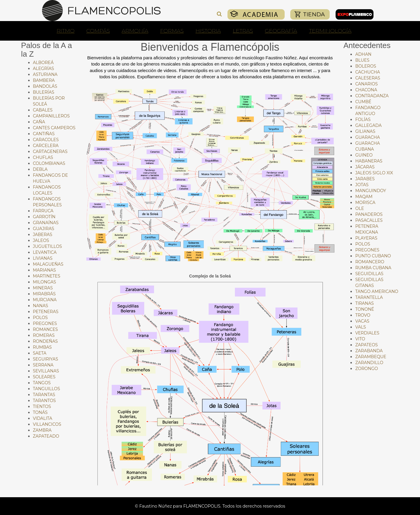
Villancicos (47, 424)
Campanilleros (51, 116)
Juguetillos (47, 246)
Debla (40, 169)
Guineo (364, 155)
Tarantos (44, 401)
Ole (359, 208)
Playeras (366, 238)
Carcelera (46, 146)
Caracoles (46, 140)
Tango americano (377, 291)
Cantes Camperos (54, 128)
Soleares (44, 377)
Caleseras (368, 78)
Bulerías (44, 92)
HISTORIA (208, 31)
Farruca (43, 211)
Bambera (44, 80)
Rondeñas (45, 341)
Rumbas (42, 347)
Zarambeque (371, 357)
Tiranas (364, 303)
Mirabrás (44, 294)
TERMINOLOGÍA (330, 31)
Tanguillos (47, 389)
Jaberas (43, 235)
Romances (45, 329)
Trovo (363, 315)
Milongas (44, 282)
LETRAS (243, 31)
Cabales (43, 110)
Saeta (40, 353)
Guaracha (367, 137)
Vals (360, 327)
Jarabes (365, 179)
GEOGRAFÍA (281, 31)
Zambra (42, 430)
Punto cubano (373, 256)
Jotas (362, 185)
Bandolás (45, 86)
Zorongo (367, 369)
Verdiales (367, 333)
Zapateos (366, 345)
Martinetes (47, 276)
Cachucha (367, 72)
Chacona (366, 90)
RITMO (65, 31)
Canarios (366, 84)
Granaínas (46, 223)
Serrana (43, 365)
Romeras (44, 335)
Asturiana (45, 74)
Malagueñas (48, 264)
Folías (363, 119)
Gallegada (368, 125)
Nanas (40, 306)
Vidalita (43, 418)
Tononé (365, 309)
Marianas (44, 270)
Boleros (366, 66)
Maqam (364, 197)
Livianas (43, 258)
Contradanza (372, 96)
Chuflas (43, 157)
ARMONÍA (135, 31)
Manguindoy (371, 191)
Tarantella (369, 297)
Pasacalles (369, 220)
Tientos (42, 406)
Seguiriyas (45, 359)
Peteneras (46, 312)
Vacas (362, 321)
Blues (362, 60)
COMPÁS (98, 31)
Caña (39, 122)
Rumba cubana (373, 268)
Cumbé (363, 102)
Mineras (43, 288)
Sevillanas (46, 371)
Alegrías (43, 68)
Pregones (45, 323)
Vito (360, 339)
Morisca (365, 203)
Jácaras (365, 167)
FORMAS (172, 31)
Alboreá (43, 63)
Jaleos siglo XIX (374, 173)
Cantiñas (44, 134)
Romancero (370, 262)
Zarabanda (369, 351)
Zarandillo (369, 363)
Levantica (45, 252)
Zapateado (46, 436)
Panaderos (369, 214)
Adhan (363, 54)
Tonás (40, 412)
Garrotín (44, 217)
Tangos (42, 383)
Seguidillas (369, 274)
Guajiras (44, 229)
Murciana (45, 300)
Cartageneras (50, 152)
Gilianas (365, 131)
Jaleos (41, 240)
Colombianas (49, 163)
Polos (40, 318)
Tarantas (44, 395)
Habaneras (369, 161)
